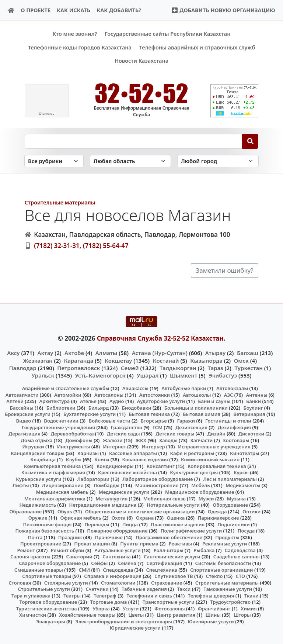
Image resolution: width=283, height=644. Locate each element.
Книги (102, 459)
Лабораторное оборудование (158, 479)
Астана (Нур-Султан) (160, 353)
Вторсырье (153, 421)
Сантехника (117, 557)
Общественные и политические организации (140, 511)
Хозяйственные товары (87, 615)
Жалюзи (113, 440)
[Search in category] (54, 161)
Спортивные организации (222, 569)
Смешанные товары (39, 569)
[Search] (250, 141)
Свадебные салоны (237, 557)
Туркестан (248, 368)
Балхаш (248, 353)
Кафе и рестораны (192, 453)
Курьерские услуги (39, 479)
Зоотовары (236, 440)
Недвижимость (38, 505)
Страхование (167, 582)
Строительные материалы (60, 202)
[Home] (11, 11)
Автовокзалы (232, 388)
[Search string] (134, 141)
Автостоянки (155, 395)
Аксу (13, 353)
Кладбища (43, 459)
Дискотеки (251, 434)
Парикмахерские (219, 518)
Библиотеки (61, 408)
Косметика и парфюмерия (53, 472)
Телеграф (105, 595)
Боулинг (253, 408)
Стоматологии (118, 582)
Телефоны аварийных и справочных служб (197, 47)
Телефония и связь (150, 595)
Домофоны (79, 440)
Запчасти (202, 440)
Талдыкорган (178, 368)
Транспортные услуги (169, 602)
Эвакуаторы (51, 621)
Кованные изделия (145, 459)
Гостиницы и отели (228, 421)
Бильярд (99, 408)
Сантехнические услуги (172, 557)
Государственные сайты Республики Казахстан (168, 34)
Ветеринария (249, 414)
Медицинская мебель (62, 492)
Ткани (251, 595)
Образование (26, 511)
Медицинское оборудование (200, 492)
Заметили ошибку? (225, 270)
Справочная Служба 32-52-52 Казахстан (160, 338)
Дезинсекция (191, 427)
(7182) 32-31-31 (57, 246)
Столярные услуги (66, 582)
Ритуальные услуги (117, 550)
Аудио (117, 401)
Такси (184, 589)
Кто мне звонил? (75, 34)
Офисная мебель (81, 518)
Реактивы (181, 544)
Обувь (65, 511)
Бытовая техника (149, 414)
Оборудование (230, 505)
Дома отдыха (36, 440)
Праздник (70, 537)
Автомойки (68, 395)
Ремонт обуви (68, 550)
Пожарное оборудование (117, 531)
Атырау (215, 353)
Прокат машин (92, 544)
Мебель (200, 485)
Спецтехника (161, 569)
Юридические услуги (135, 628)
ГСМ (158, 427)
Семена (127, 563)
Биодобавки (137, 408)
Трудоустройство (230, 602)
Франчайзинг (214, 609)
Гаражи (186, 421)
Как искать (74, 10)
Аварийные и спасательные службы (66, 388)
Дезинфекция (234, 427)
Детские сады (123, 434)
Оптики (251, 511)
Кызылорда (206, 360)
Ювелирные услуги (211, 621)
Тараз (215, 368)
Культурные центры (194, 472)
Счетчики (97, 589)
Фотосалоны (170, 609)
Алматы (106, 353)
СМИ (85, 569)
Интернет (115, 447)
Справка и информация (113, 576)
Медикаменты (243, 485)
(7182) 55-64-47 (106, 246)
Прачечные (109, 537)
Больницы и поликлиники (196, 408)
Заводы (168, 440)
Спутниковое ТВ (174, 576)
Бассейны (22, 408)
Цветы (136, 615)
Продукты (227, 537)
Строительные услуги (44, 589)
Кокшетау (118, 360)
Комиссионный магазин (210, 459)
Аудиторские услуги (161, 401)
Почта (35, 537)
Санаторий (79, 557)
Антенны (257, 395)
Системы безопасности (223, 563)
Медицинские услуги (124, 492)
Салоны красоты (30, 557)
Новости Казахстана (141, 61)
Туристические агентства (46, 609)
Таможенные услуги (228, 589)
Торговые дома (108, 602)
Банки (254, 401)
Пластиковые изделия (178, 524)
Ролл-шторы (169, 550)
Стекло (214, 576)
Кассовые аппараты (133, 453)
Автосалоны (109, 395)
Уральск (43, 375)
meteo (47, 114)
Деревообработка (72, 434)
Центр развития (176, 615)
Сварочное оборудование (50, 563)
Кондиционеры (115, 466)
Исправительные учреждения (214, 447)
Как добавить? (119, 10)
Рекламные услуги (225, 544)
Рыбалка (204, 550)
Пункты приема (139, 544)
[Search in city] (218, 161)
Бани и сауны (214, 401)
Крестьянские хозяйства (127, 472)
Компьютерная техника (52, 466)
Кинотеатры (245, 453)
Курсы (241, 472)
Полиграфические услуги (191, 531)
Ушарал (148, 375)
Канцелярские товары (38, 453)
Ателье (88, 401)
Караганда (78, 360)
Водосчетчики (61, 421)
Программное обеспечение (169, 537)
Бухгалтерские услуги (90, 414)
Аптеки (15, 401)
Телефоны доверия (211, 595)
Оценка (176, 518)
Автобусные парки (184, 388)
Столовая (20, 582)
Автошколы (197, 395)
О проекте (36, 10)
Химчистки (33, 615)
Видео (24, 421)
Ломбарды (106, 485)
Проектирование (41, 544)
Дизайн (216, 434)
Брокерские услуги (28, 414)
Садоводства (240, 550)
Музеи (206, 498)
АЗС (229, 395)
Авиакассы (135, 388)
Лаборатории (93, 479)
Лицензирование (63, 485)
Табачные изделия (144, 589)
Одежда (217, 511)
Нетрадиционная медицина (103, 505)
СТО (241, 576)
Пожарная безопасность (45, 531)
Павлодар (22, 368)
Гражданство (127, 427)
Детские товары (175, 434)
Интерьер (153, 447)
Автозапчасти (22, 395)
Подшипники (233, 524)
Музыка (236, 498)
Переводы (97, 524)
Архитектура (55, 401)
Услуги (131, 609)
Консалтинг (161, 466)
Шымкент (184, 375)
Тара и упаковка (31, 595)
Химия (249, 609)
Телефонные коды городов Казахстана (80, 47)
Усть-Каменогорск (100, 375)
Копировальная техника (217, 466)
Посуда (246, 531)
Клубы (74, 459)
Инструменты (74, 447)
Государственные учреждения (58, 427)
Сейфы (99, 563)
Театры (72, 595)
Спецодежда (118, 569)
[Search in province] (130, 161)
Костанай (166, 360)
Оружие (38, 518)
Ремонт (26, 550)
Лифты (21, 485)
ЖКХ (141, 440)
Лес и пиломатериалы (230, 479)
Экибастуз (223, 375)
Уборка (101, 609)
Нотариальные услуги (173, 505)
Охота (118, 518)
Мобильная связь (165, 498)
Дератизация (24, 434)
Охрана (145, 518)
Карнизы (88, 453)
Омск (241, 360)
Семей (130, 368)
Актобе (74, 353)
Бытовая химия (202, 414)
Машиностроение (157, 485)
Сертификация (165, 563)
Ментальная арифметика (55, 498)
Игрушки (33, 447)
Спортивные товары (47, 576)
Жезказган (38, 360)
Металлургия (112, 498)
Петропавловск (78, 368)
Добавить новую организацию (223, 10)
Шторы (242, 615)
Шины (213, 615)
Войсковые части (110, 421)
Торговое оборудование (48, 602)
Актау (45, 353)
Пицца (130, 524)
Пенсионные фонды (47, 524)
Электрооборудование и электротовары (124, 621)
